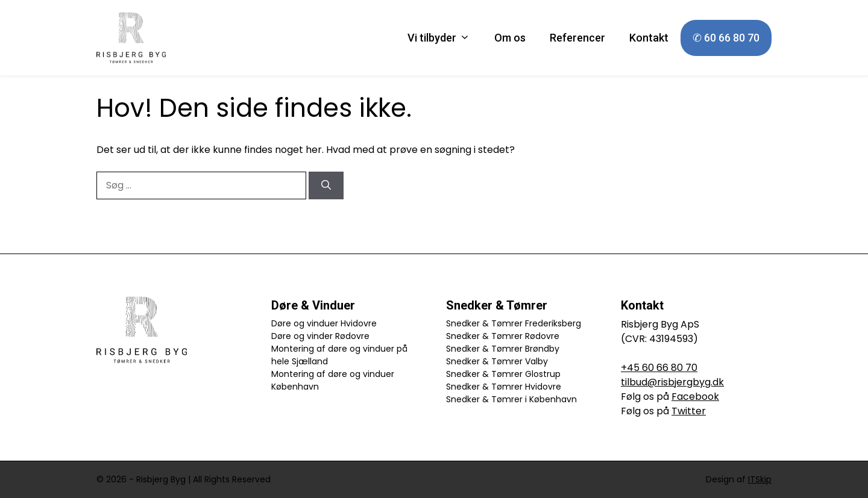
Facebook (695, 397)
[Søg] (326, 185)
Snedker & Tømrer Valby (497, 361)
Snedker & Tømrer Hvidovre (504, 387)
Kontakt (649, 38)
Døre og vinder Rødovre (320, 336)
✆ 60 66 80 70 (726, 38)
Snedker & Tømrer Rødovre (503, 336)
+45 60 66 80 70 (659, 368)
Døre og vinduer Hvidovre (324, 323)
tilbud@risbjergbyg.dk (672, 382)
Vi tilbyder (445, 38)
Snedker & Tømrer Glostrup (503, 374)
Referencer (577, 38)
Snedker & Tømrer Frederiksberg (514, 323)
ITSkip (760, 479)
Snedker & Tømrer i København (511, 399)
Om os (510, 38)
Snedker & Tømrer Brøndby (503, 349)
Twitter (689, 411)
